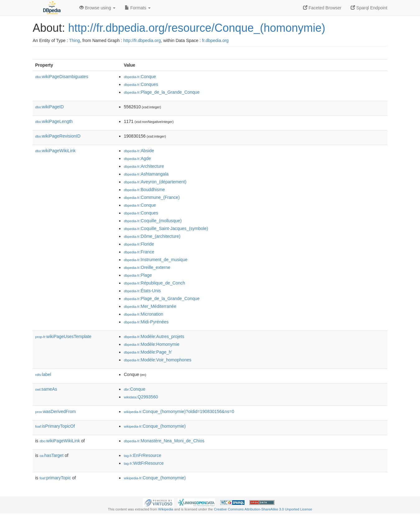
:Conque (140, 77)
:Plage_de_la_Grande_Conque (162, 92)
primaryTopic (55, 478)
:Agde (137, 158)
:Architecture (144, 166)
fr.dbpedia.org (215, 40)
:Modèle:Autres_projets (154, 336)
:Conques (141, 84)
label (43, 374)
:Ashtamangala (146, 174)
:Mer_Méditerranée (150, 306)
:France (139, 252)
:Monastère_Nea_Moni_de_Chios (164, 441)
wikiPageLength (54, 121)
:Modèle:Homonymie (152, 344)
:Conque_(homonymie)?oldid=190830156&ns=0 (179, 411)
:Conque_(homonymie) (155, 426)
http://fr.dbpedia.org (142, 40)
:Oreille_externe (147, 267)
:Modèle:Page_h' (148, 352)
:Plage (138, 275)
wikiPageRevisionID (58, 136)
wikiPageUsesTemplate (63, 336)
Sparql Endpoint (369, 8)
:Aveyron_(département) (155, 182)
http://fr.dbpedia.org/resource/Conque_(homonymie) (197, 28)
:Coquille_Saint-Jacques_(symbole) (166, 228)
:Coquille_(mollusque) (153, 221)
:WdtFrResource (144, 463)
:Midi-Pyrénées (146, 322)
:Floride (139, 244)
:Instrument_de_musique (156, 260)
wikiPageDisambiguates (62, 77)
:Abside (139, 151)
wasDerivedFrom (56, 411)
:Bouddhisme (144, 190)
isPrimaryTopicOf (55, 426)
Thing (75, 40)
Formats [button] (138, 8)
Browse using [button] (97, 8)
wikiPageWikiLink (55, 151)
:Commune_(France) (152, 197)
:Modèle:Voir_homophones (158, 360)
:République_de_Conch (154, 283)
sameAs (46, 389)
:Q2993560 (141, 397)
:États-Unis (142, 291)
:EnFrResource (142, 455)
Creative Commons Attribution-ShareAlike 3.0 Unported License (263, 509)
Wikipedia (166, 509)
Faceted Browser (322, 8)
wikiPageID (49, 107)
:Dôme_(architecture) (152, 236)
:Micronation (144, 314)
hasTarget (51, 455)
